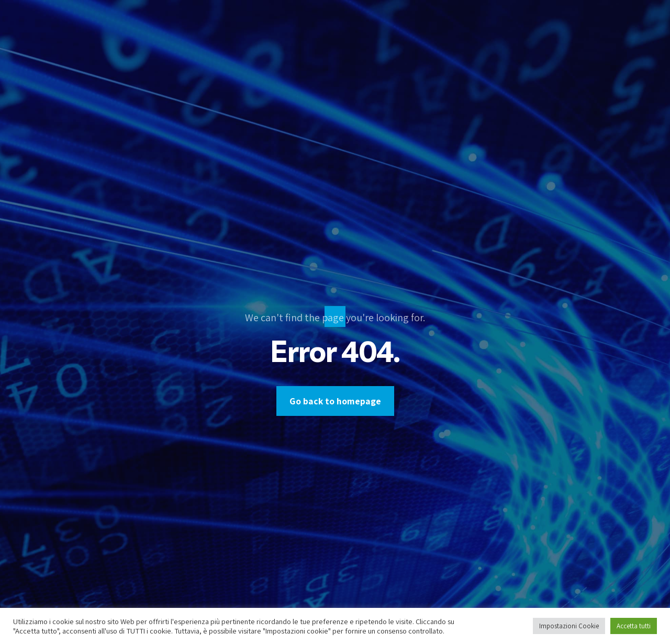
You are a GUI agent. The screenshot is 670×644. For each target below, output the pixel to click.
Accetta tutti (634, 626)
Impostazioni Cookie (569, 626)
